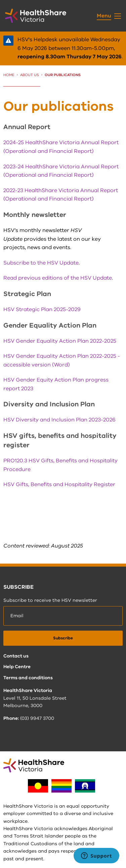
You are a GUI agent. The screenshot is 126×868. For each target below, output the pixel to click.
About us (30, 75)
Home (9, 75)
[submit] (63, 638)
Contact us (16, 656)
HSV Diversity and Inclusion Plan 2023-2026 (59, 420)
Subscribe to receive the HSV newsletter (50, 600)
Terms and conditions (28, 678)
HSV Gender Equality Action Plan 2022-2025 (60, 341)
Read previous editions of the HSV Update (58, 278)
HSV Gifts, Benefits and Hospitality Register (59, 484)
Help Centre (17, 667)
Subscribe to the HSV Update (41, 263)
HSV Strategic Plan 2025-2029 (42, 309)
